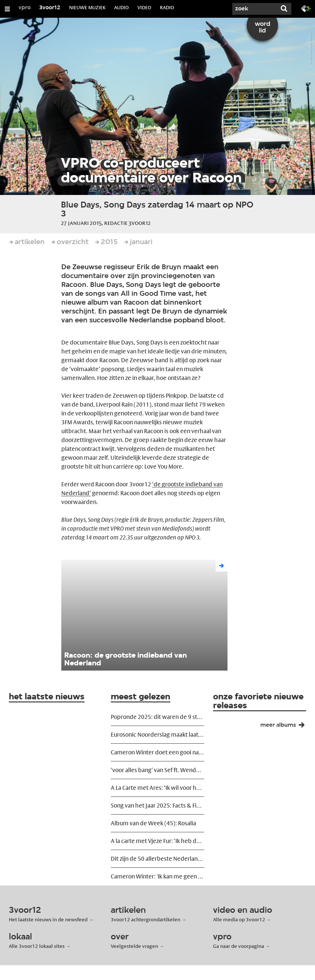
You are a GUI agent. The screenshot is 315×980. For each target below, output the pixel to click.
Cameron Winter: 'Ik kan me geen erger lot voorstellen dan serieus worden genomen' (157, 876)
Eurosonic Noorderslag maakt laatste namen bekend (157, 735)
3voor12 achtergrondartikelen (145, 919)
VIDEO (144, 7)
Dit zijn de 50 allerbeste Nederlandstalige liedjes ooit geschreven (157, 859)
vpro (25, 8)
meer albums (285, 727)
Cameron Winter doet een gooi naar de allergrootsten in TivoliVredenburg (157, 752)
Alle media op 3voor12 (239, 919)
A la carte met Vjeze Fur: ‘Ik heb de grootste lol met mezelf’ (157, 841)
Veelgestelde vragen (134, 946)
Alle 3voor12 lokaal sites (37, 946)
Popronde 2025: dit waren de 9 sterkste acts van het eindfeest (157, 717)
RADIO (167, 7)
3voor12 (50, 8)
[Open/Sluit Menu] (7, 9)
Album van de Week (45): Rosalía (153, 823)
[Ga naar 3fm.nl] (306, 8)
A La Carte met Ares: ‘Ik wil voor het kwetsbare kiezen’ (157, 788)
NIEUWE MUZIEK (87, 7)
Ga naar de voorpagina (239, 946)
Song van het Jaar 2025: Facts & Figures (157, 806)
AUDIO (121, 7)
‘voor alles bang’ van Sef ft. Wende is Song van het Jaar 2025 (157, 770)
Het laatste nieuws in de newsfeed (48, 919)
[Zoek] (254, 9)
